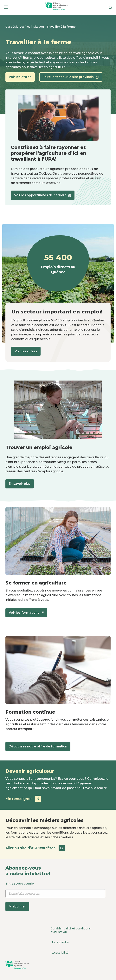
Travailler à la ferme (61, 27)
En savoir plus (20, 484)
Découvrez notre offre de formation (38, 746)
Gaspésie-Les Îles (18, 27)
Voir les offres (20, 77)
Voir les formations (26, 614)
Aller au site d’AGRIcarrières (35, 848)
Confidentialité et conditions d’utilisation (71, 930)
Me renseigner (23, 799)
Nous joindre (60, 942)
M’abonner (17, 906)
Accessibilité (60, 953)
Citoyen (39, 27)
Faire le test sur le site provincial (71, 78)
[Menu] (6, 7)
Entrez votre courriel (55, 896)
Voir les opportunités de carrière (43, 196)
